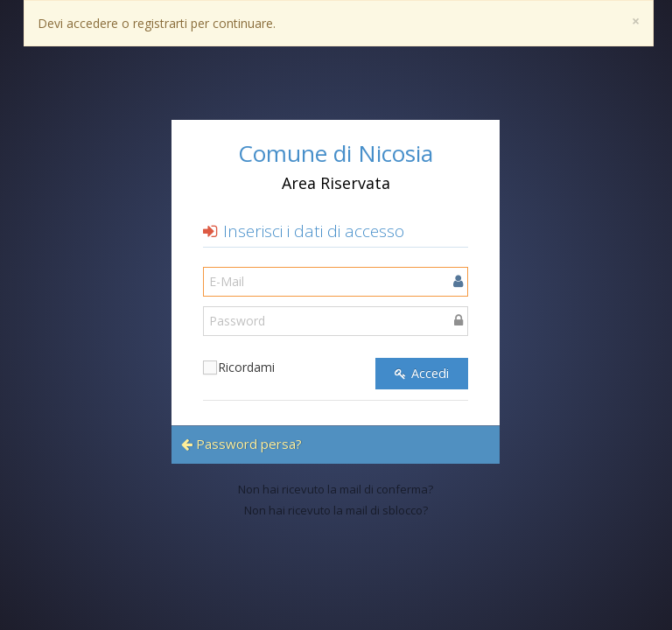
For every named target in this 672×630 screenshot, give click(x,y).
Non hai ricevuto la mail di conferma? (336, 489)
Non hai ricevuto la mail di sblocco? (336, 510)
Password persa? (241, 444)
